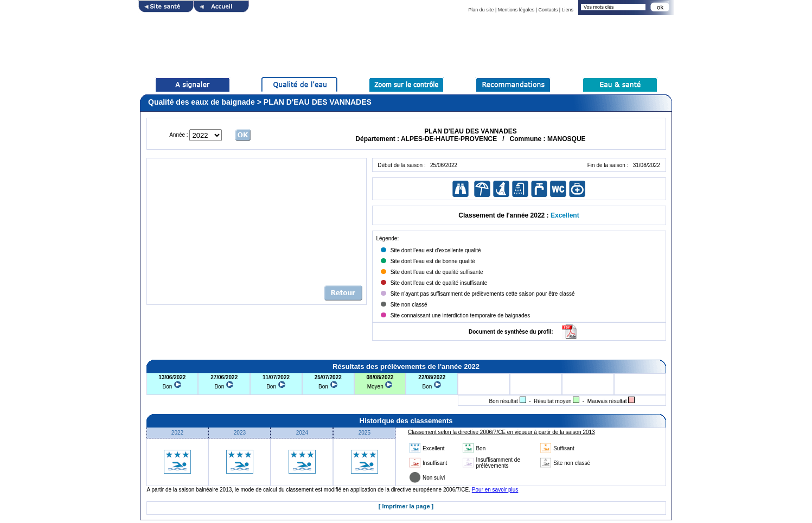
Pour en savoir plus (495, 490)
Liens (567, 10)
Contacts (548, 10)
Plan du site (481, 10)
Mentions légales (516, 10)
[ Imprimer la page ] (406, 506)
